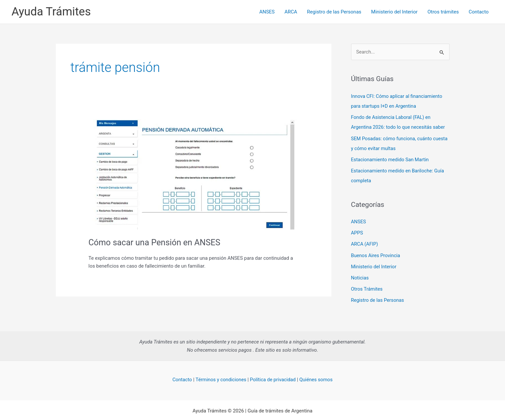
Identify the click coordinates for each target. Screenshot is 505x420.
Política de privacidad (273, 378)
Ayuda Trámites (51, 12)
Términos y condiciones (220, 378)
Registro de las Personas (334, 12)
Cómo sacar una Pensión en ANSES (156, 242)
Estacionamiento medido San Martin (391, 159)
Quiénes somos (317, 378)
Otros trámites (443, 12)
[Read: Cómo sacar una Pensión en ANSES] (194, 174)
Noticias (360, 276)
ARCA (291, 12)
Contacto (479, 12)
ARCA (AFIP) (365, 243)
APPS (357, 232)
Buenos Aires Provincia (376, 254)
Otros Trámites (367, 287)
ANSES (267, 12)
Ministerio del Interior (394, 12)
